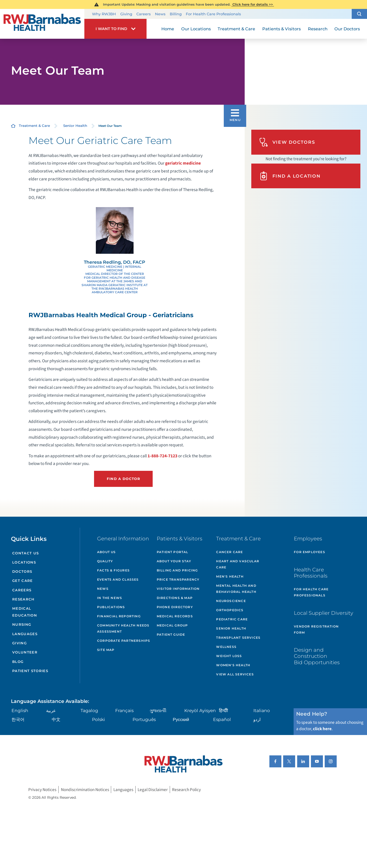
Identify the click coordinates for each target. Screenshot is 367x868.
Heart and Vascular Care (238, 564)
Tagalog (89, 710)
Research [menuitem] (318, 29)
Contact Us (25, 553)
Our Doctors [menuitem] (347, 29)
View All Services (235, 674)
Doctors (22, 571)
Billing (176, 14)
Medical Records (175, 616)
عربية (51, 710)
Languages (25, 634)
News (160, 14)
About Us (107, 552)
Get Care (23, 581)
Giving (126, 14)
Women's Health (233, 665)
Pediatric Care (232, 619)
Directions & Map (175, 598)
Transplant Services (238, 638)
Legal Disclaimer (153, 790)
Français (124, 710)
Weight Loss (229, 656)
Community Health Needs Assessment (123, 628)
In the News (110, 598)
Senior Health (75, 126)
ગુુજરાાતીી (158, 710)
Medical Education (25, 612)
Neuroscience (231, 601)
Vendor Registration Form (316, 629)
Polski (99, 719)
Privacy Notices (42, 790)
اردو (257, 719)
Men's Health (230, 576)
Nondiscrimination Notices (85, 790)
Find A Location (290, 176)
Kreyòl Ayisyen (200, 710)
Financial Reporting (119, 616)
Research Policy (186, 790)
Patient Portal (173, 552)
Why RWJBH (104, 14)
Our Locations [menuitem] (196, 29)
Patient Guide (171, 635)
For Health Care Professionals (213, 14)
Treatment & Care (34, 126)
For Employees (310, 552)
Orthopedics (230, 610)
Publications (111, 607)
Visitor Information (178, 589)
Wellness (226, 647)
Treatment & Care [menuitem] (236, 29)
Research (23, 599)
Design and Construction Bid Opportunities (317, 656)
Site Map (106, 650)
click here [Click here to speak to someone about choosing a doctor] (322, 729)
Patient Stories (30, 671)
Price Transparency (178, 579)
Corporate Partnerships (124, 641)
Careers (143, 14)
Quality (105, 561)
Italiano (262, 710)
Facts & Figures (113, 570)
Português (144, 719)
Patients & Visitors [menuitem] (281, 29)
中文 (56, 719)
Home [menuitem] (168, 29)
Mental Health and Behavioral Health (236, 589)
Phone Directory (175, 607)
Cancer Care (230, 552)
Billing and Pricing (177, 570)
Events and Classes (118, 579)
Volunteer (25, 652)
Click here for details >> (253, 4)
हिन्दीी (223, 710)
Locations (24, 562)
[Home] (42, 24)
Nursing (22, 624)
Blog (18, 662)
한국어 (18, 719)
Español (222, 719)
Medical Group (172, 625)
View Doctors (287, 142)
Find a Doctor (123, 479)
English (20, 710)
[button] (359, 14)
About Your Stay (174, 561)
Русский (181, 719)
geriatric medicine (183, 163)
